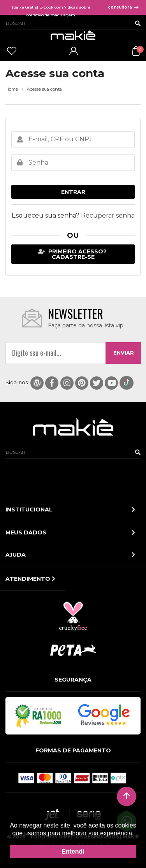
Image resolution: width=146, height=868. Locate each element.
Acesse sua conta (44, 89)
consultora (124, 7)
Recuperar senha (108, 215)
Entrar (73, 192)
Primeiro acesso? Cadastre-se (73, 254)
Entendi (73, 851)
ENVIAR (124, 353)
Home (12, 89)
